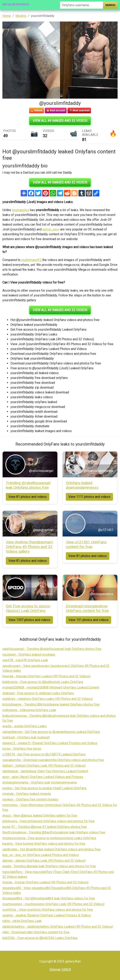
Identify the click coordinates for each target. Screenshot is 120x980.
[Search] (81, 5)
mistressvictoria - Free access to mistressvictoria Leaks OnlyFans (49, 838)
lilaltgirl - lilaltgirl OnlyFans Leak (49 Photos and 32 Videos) (44, 766)
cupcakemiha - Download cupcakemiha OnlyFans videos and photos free (53, 760)
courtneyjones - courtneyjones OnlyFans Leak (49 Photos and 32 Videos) (53, 904)
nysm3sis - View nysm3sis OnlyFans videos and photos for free (48, 910)
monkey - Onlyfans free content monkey (30, 799)
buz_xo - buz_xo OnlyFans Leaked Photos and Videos (41, 855)
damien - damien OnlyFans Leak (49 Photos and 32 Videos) (44, 861)
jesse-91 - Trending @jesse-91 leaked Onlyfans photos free (45, 827)
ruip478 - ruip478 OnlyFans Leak (25, 660)
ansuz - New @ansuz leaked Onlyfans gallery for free (40, 815)
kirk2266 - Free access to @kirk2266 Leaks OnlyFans (40, 938)
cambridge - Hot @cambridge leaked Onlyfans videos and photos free (51, 849)
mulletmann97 (31, 260)
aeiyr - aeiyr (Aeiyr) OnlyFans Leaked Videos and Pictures (43, 777)
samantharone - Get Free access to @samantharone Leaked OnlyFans (51, 732)
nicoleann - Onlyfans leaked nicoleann (29, 655)
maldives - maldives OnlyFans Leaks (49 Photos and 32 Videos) (48, 699)
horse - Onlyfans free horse (22, 749)
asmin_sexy (51, 229)
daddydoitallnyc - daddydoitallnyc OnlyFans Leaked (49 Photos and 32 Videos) (58, 927)
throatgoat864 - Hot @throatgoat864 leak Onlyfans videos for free (49, 898)
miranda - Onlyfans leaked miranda (27, 794)
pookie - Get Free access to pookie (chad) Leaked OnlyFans (44, 788)
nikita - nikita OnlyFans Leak (22, 921)
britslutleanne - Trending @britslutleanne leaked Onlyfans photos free (51, 704)
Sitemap (55, 969)
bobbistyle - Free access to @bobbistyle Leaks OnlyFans (43, 682)
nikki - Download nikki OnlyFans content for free (36, 932)
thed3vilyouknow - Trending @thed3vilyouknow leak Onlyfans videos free (54, 832)
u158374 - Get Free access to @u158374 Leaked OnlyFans (44, 754)
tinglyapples (20, 210)
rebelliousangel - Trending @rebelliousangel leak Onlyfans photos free (52, 649)
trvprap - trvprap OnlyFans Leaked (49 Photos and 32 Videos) (45, 882)
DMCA (66, 969)
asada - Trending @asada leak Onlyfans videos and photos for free (49, 866)
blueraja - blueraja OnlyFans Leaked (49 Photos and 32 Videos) (46, 676)
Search (110, 5)
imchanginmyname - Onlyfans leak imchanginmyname (40, 782)
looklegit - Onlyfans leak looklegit (26, 737)
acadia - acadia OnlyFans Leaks (24, 726)
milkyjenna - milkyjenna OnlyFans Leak (29, 710)
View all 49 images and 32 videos (60, 121)
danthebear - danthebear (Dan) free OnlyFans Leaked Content (45, 771)
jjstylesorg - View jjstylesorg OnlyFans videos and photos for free (48, 821)
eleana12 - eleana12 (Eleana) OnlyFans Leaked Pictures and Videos (50, 743)
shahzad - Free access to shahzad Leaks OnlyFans (38, 693)
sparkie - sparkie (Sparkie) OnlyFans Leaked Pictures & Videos (47, 915)
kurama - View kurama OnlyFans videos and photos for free (44, 844)
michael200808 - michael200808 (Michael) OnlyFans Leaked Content (51, 688)
